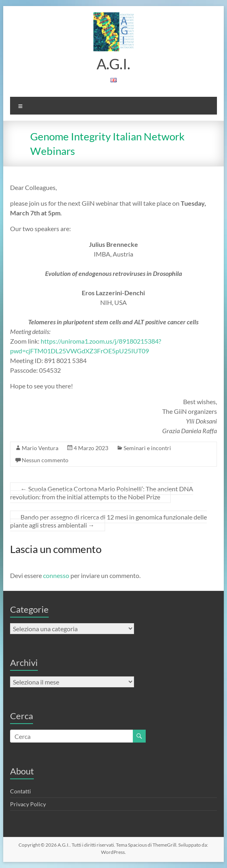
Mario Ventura (40, 448)
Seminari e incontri (147, 448)
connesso (56, 575)
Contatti (21, 791)
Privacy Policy (28, 804)
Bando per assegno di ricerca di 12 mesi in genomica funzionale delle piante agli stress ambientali (108, 521)
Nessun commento (45, 460)
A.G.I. (113, 64)
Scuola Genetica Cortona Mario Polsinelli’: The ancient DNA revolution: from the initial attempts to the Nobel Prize (102, 493)
